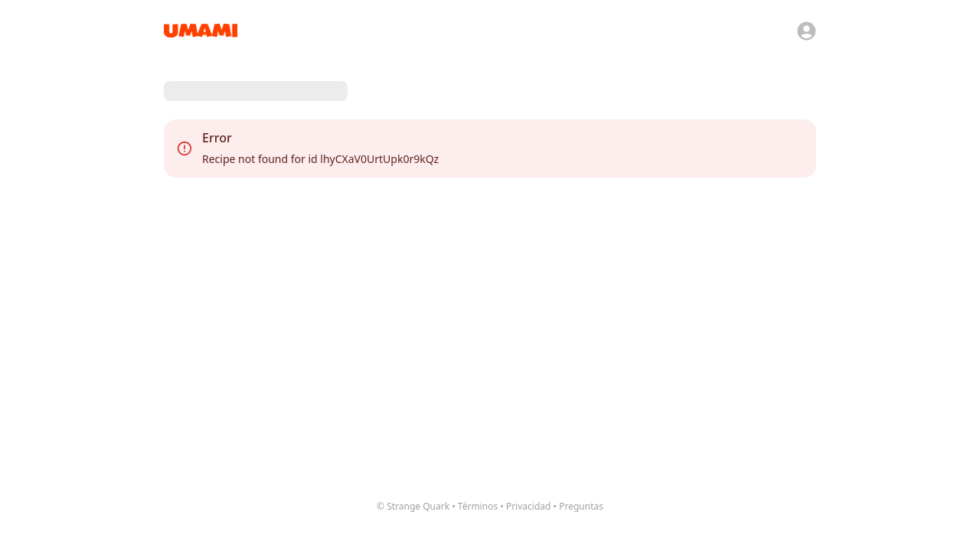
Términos (478, 506)
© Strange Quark (413, 506)
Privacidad (529, 506)
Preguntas (581, 506)
